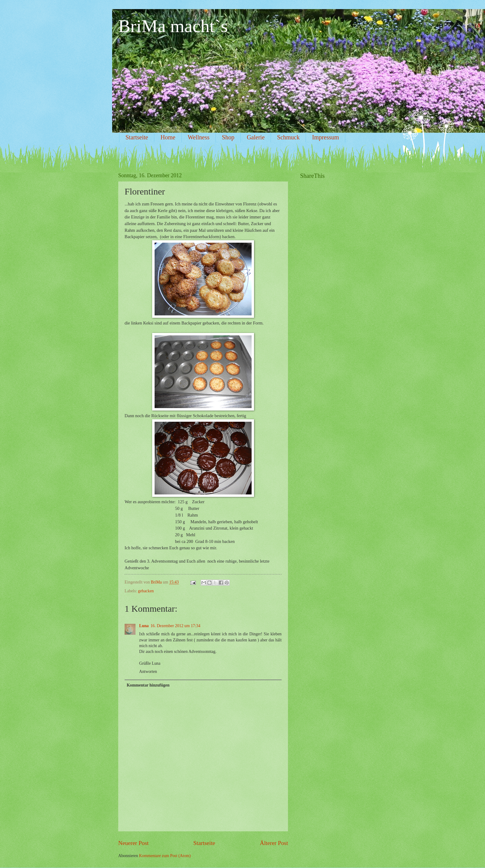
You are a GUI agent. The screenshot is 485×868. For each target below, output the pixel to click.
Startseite (137, 137)
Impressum (325, 137)
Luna (144, 626)
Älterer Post (274, 843)
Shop (228, 137)
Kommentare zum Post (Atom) (165, 856)
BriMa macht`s (173, 26)
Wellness (199, 137)
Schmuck (288, 137)
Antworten (148, 672)
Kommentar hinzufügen (148, 685)
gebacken (146, 591)
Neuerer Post (133, 843)
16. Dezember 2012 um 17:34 (175, 626)
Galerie (256, 137)
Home (168, 137)
